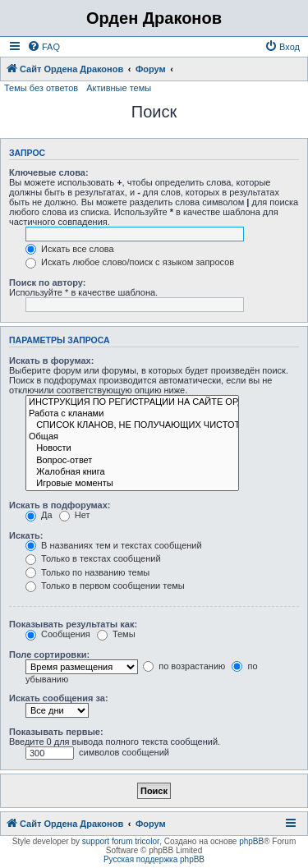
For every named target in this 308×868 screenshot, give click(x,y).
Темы (116, 634)
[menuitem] (44, 47)
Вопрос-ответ (132, 461)
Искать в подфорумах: (60, 505)
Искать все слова (70, 249)
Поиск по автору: (47, 282)
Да (39, 515)
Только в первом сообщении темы (105, 586)
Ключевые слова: (49, 172)
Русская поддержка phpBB (154, 859)
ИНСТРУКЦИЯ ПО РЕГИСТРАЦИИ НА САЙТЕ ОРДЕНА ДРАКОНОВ (132, 402)
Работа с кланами (132, 414)
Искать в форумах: (51, 361)
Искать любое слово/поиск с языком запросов (130, 262)
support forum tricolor (121, 841)
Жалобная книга (132, 472)
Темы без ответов (41, 88)
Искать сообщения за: (59, 698)
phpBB (251, 841)
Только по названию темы (87, 572)
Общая (132, 437)
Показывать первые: (56, 732)
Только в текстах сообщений (93, 558)
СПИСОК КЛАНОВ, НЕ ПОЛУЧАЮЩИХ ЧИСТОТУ (132, 425)
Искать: (26, 535)
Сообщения (58, 634)
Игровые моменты (132, 484)
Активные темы (119, 88)
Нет (75, 515)
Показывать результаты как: (73, 624)
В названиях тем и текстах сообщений (114, 545)
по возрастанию (184, 666)
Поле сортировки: (49, 654)
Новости (132, 448)
